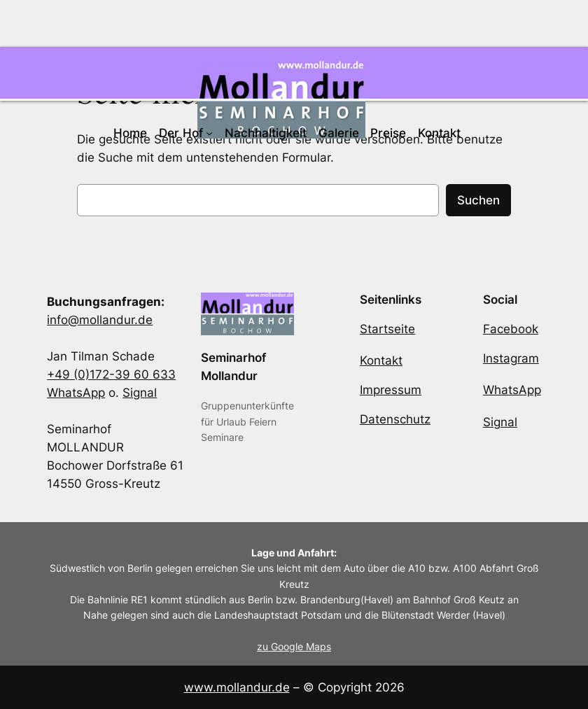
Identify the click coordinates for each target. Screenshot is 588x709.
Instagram (511, 358)
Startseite (387, 329)
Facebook (511, 329)
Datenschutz (395, 419)
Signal (140, 393)
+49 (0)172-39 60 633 (111, 374)
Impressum (391, 390)
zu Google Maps (294, 646)
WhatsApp (76, 393)
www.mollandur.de (237, 687)
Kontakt (381, 360)
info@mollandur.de (100, 320)
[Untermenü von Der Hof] (209, 133)
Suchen (478, 200)
